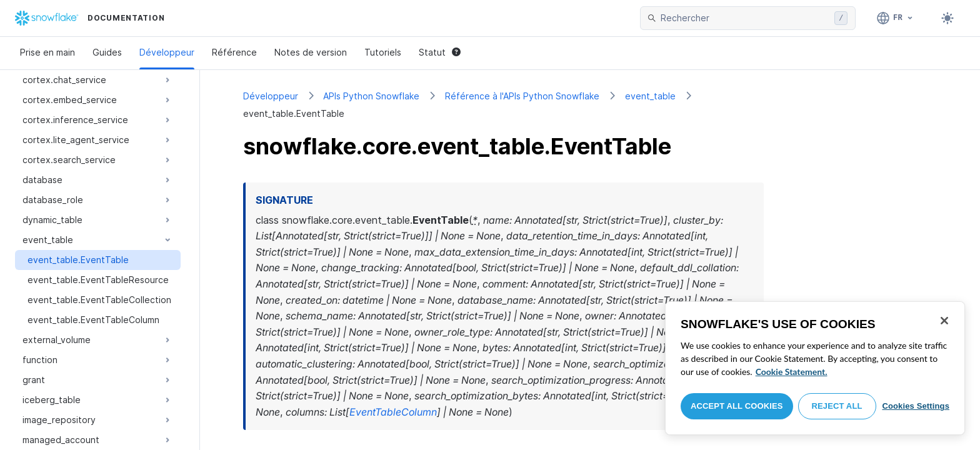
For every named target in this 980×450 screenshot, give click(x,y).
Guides (107, 52)
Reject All (837, 406)
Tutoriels (383, 52)
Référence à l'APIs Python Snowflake (522, 96)
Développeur (167, 52)
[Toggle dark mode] (947, 18)
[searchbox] (745, 18)
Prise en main (47, 52)
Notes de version (311, 52)
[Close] (944, 321)
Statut (440, 52)
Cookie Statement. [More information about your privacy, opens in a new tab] (792, 372)
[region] (815, 368)
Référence (234, 52)
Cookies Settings (916, 406)
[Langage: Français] (895, 18)
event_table (650, 96)
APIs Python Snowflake (371, 96)
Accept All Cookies (737, 406)
